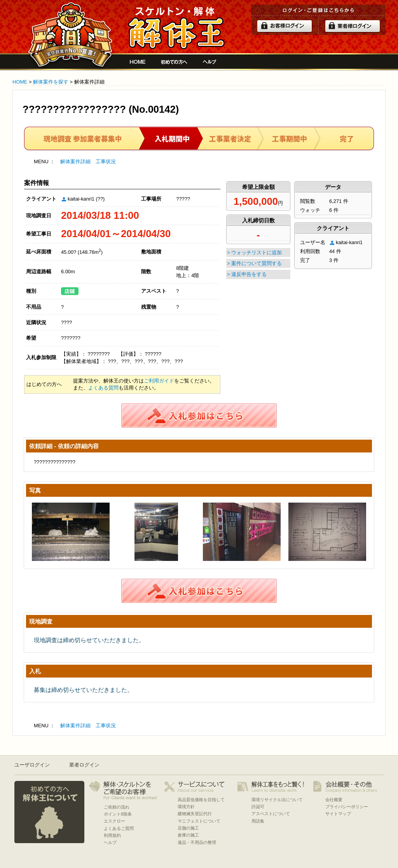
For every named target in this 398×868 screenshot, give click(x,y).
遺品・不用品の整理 (197, 842)
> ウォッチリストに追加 (254, 252)
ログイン (285, 26)
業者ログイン (84, 765)
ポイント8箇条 (118, 814)
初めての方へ (174, 62)
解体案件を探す (51, 82)
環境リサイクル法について (277, 800)
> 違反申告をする (247, 274)
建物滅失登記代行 (195, 814)
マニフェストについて (199, 821)
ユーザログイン (32, 765)
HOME (20, 82)
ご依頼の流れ (117, 807)
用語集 (258, 821)
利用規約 (112, 835)
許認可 (258, 807)
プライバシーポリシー (347, 807)
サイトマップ (338, 814)
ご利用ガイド (159, 381)
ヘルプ (210, 62)
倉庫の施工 (188, 835)
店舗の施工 (188, 828)
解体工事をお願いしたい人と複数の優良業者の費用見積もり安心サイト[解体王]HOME (138, 62)
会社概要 (334, 800)
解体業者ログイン (353, 26)
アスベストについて (271, 814)
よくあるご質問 (119, 828)
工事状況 (106, 162)
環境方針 (186, 807)
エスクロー (114, 821)
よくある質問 (103, 388)
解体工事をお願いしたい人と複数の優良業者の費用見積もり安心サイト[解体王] (176, 28)
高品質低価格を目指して (201, 800)
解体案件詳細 (75, 162)
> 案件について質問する (254, 263)
